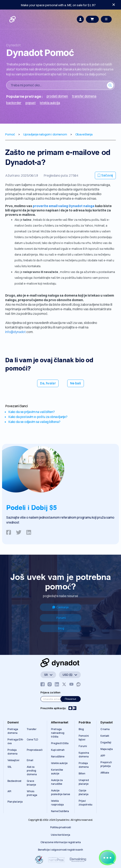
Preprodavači (35, 750)
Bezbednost (14, 781)
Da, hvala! (48, 383)
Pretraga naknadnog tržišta (58, 733)
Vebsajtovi (13, 760)
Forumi (61, 618)
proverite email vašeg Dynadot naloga (64, 206)
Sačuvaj (105, 175)
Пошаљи (70, 699)
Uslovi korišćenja (60, 835)
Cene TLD (32, 739)
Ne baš (76, 383)
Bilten (82, 773)
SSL (10, 767)
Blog (61, 628)
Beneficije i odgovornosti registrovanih (60, 850)
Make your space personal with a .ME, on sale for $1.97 (58, 5)
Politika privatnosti (61, 827)
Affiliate (105, 773)
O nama (105, 729)
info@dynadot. (16, 332)
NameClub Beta (60, 811)
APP (103, 756)
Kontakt (105, 736)
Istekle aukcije (59, 763)
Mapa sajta (107, 749)
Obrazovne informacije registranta (61, 842)
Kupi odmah (58, 750)
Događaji (106, 742)
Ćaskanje (60, 607)
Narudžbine (58, 756)
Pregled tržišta (60, 743)
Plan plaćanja (15, 802)
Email (30, 760)
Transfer (32, 729)
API (9, 791)
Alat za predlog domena (32, 771)
